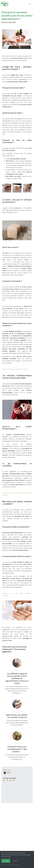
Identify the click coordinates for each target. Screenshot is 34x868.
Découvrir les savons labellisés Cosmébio (15, 369)
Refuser (15, 861)
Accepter (6, 861)
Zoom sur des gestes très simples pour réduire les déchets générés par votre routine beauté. (17, 713)
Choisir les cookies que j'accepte (11, 865)
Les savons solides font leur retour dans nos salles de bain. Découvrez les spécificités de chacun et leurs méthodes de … (17, 676)
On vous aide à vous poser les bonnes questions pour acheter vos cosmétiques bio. (17, 746)
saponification (7, 262)
